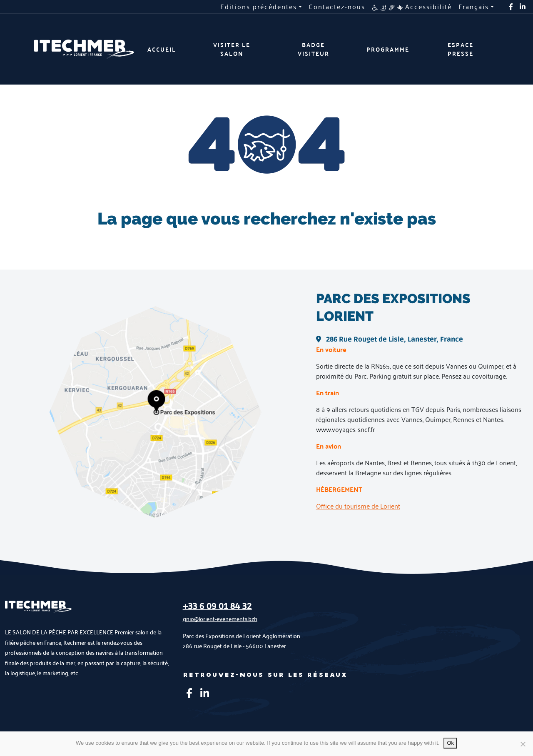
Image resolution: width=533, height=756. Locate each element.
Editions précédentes (259, 7)
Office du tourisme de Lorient (358, 506)
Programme (388, 49)
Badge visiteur (314, 49)
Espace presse (461, 49)
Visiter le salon (232, 49)
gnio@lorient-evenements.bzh (220, 619)
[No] (523, 744)
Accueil (162, 49)
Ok (450, 743)
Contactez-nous (337, 7)
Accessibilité (412, 7)
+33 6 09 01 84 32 (217, 606)
